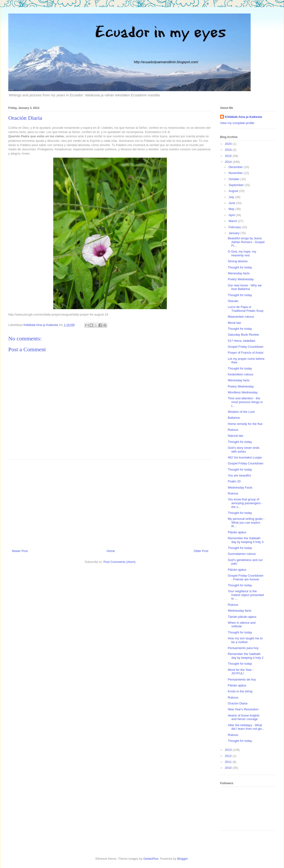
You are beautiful (239, 475)
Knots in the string (240, 691)
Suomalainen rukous (242, 554)
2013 (229, 750)
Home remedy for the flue (245, 424)
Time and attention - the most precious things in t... (245, 402)
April (232, 215)
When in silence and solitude (242, 625)
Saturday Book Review (243, 335)
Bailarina (234, 418)
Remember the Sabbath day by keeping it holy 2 (246, 656)
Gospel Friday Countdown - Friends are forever (245, 577)
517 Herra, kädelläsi (241, 341)
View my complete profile (237, 123)
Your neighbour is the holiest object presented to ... (246, 595)
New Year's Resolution (243, 709)
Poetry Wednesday (241, 279)
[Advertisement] (110, 503)
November (236, 173)
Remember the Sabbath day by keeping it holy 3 (246, 540)
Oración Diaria (237, 703)
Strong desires (238, 261)
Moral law (234, 323)
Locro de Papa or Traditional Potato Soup (245, 309)
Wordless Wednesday (243, 392)
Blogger (182, 859)
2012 (229, 756)
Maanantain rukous (241, 317)
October (235, 179)
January (235, 233)
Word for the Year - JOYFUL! (241, 672)
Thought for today (240, 267)
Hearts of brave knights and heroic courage (244, 717)
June (232, 203)
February (235, 227)
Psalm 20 (234, 481)
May (232, 209)
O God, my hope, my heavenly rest (242, 253)
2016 (229, 150)
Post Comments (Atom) (119, 562)
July (232, 197)
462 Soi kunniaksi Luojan (245, 457)
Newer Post (20, 551)
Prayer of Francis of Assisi (245, 353)
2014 (229, 162)
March (233, 221)
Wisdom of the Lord (241, 412)
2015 (229, 156)
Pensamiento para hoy (243, 648)
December (236, 167)
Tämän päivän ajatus (242, 617)
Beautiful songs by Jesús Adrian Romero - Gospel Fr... (246, 242)
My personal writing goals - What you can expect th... (246, 522)
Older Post (201, 551)
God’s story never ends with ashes (243, 450)
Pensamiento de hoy (242, 679)
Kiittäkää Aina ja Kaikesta (243, 117)
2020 (229, 144)
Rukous (233, 430)
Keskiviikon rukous (240, 374)
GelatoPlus (151, 859)
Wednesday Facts (240, 487)
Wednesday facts (239, 611)
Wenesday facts (239, 273)
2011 (229, 762)
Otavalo (233, 301)
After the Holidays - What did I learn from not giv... (246, 727)
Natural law (235, 436)
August (234, 191)
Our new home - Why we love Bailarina (245, 287)
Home (111, 551)
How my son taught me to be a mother (245, 640)
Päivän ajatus (237, 532)
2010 (229, 768)
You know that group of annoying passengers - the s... (245, 503)
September (237, 185)
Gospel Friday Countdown (245, 347)
